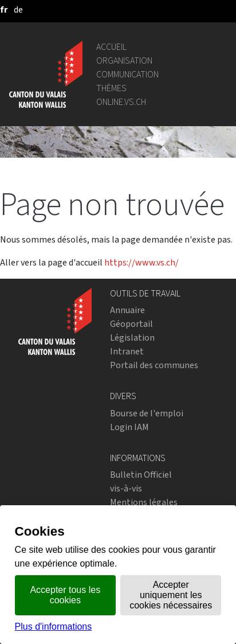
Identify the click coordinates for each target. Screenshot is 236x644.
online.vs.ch (121, 102)
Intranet (127, 351)
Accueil (111, 47)
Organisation (124, 61)
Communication (127, 74)
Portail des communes (154, 365)
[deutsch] (18, 9)
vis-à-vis (126, 488)
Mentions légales (144, 502)
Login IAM (129, 427)
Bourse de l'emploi (147, 413)
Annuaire (127, 310)
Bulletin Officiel (141, 475)
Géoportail (131, 324)
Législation (132, 337)
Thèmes (111, 88)
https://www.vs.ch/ (141, 262)
